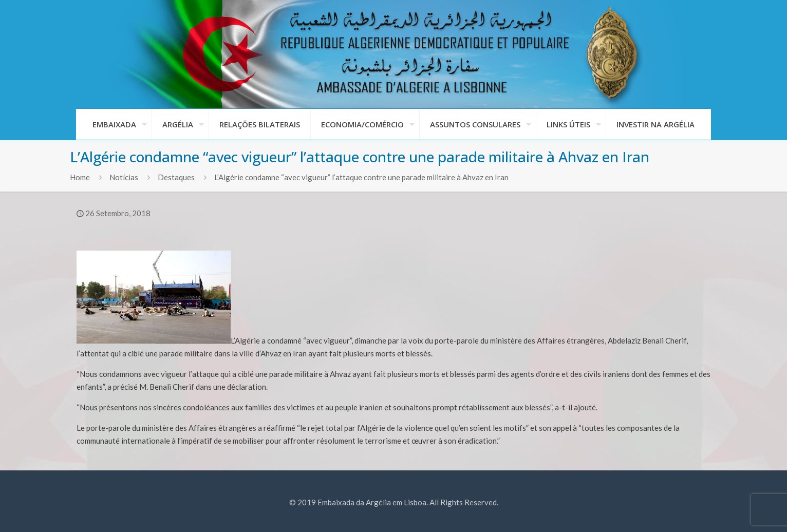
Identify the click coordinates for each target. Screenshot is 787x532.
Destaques (176, 177)
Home (80, 177)
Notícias (124, 177)
